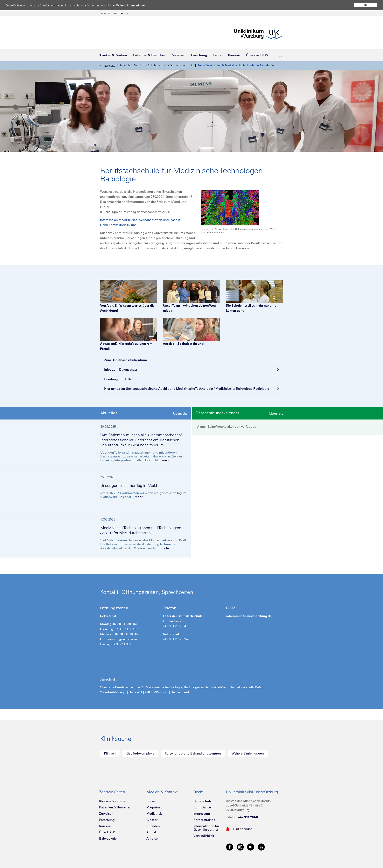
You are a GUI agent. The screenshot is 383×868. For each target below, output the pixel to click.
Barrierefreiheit (204, 820)
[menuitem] (114, 13)
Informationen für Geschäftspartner (206, 828)
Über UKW (107, 832)
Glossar (152, 820)
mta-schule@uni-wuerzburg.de (249, 616)
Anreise (152, 838)
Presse (151, 801)
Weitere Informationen (135, 5)
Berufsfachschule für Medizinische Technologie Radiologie (236, 65)
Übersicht (180, 413)
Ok (366, 5)
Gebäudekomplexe (140, 753)
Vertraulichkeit (204, 836)
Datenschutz (202, 801)
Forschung (107, 820)
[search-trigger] (280, 55)
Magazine (153, 807)
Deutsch (113, 13)
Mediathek (154, 813)
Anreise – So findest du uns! (184, 344)
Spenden (153, 826)
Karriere (105, 826)
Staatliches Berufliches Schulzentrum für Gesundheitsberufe (156, 65)
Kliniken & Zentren (113, 801)
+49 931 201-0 (248, 817)
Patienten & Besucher (115, 807)
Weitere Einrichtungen (248, 753)
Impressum (202, 813)
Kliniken (110, 753)
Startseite (108, 66)
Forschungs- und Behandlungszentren (193, 753)
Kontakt (152, 832)
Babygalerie (108, 838)
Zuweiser (106, 813)
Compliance (202, 807)
